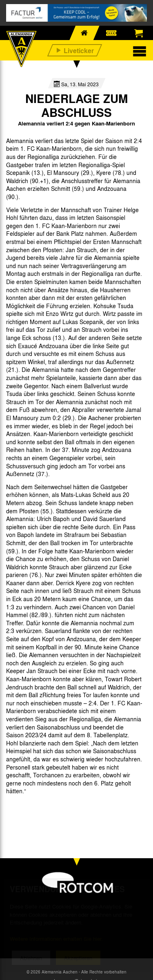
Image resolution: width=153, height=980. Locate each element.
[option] (27, 810)
